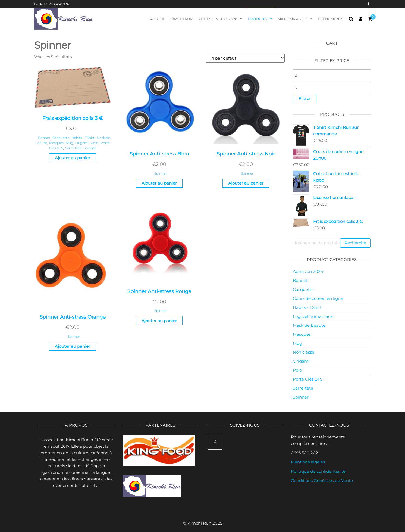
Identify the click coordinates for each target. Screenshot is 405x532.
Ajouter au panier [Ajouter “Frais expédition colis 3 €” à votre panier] (73, 158)
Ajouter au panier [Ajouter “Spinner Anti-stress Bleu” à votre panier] (159, 183)
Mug (69, 143)
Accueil (157, 19)
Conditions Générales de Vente (322, 480)
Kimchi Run (182, 19)
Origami (82, 143)
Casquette (61, 138)
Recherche (355, 243)
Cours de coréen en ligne (318, 298)
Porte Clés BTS (308, 379)
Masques (56, 143)
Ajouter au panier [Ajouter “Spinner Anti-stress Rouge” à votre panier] (159, 321)
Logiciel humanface (313, 316)
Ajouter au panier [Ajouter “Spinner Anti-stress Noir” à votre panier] (246, 183)
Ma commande (292, 19)
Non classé (304, 352)
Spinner (90, 148)
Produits (257, 19)
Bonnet (44, 138)
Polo (95, 143)
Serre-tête (73, 148)
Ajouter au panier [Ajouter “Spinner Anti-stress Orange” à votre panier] (73, 346)
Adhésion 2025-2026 (218, 19)
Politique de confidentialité (318, 471)
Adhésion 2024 (308, 271)
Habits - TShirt (83, 138)
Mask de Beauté (309, 325)
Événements (331, 19)
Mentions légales (308, 462)
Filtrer (305, 99)
